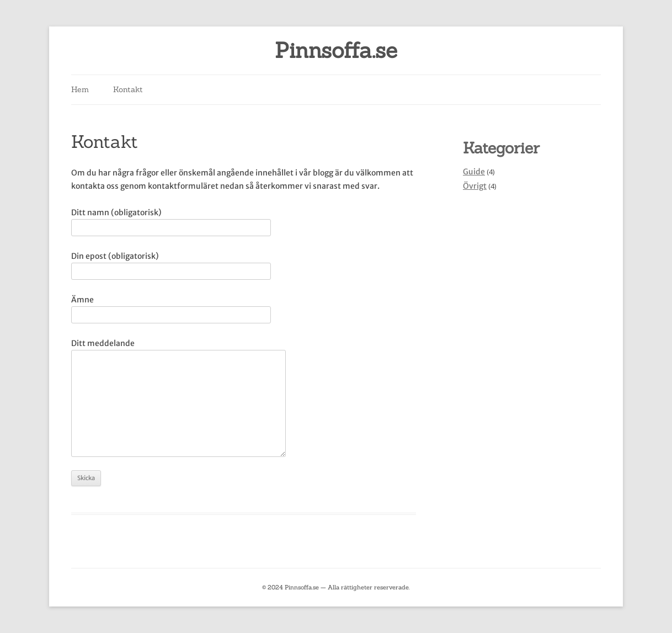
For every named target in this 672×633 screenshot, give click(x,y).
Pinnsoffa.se (336, 50)
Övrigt (475, 186)
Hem (80, 89)
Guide (474, 172)
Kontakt (128, 89)
